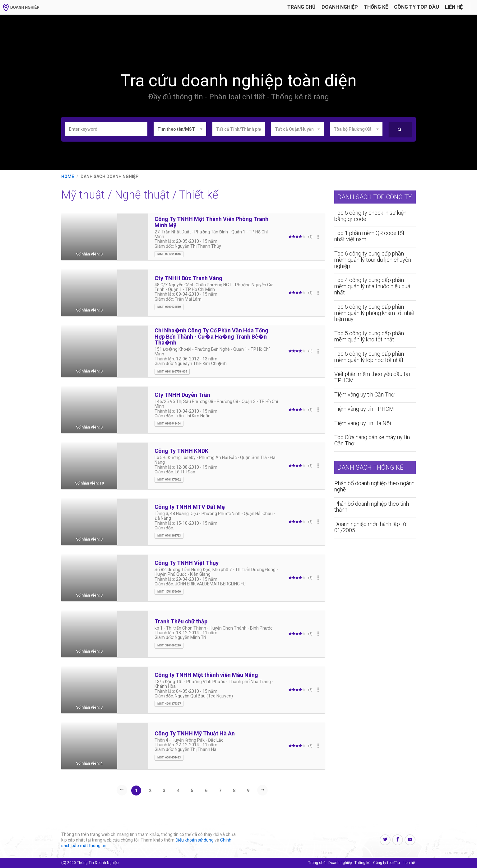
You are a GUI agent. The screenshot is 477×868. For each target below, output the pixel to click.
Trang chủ (301, 7)
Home (68, 176)
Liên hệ (454, 7)
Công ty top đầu (387, 863)
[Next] (262, 790)
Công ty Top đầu (417, 7)
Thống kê (376, 7)
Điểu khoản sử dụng (195, 840)
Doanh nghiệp (340, 7)
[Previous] (122, 790)
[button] (180, 129)
